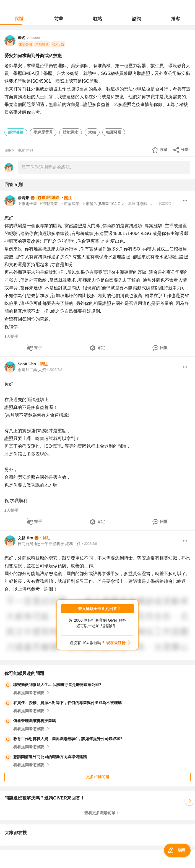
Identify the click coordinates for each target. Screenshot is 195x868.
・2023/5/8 (54, 370)
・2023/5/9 (163, 204)
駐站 (98, 19)
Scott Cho (27, 364)
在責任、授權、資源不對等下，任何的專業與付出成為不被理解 (67, 703)
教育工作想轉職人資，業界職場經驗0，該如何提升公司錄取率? (68, 739)
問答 (20, 19)
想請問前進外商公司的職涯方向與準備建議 (50, 757)
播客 (176, 19)
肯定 (101, 348)
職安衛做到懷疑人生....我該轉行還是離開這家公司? (57, 685)
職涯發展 (114, 132)
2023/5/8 (33, 38)
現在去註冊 (116, 643)
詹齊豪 (24, 198)
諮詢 (137, 19)
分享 (184, 150)
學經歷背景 (43, 132)
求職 (92, 132)
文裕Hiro (25, 538)
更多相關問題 (98, 777)
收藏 (163, 150)
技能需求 (71, 132)
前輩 (59, 19)
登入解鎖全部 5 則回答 (98, 609)
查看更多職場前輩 (100, 813)
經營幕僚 (16, 132)
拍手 (38, 348)
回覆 (164, 348)
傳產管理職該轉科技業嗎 (35, 721)
